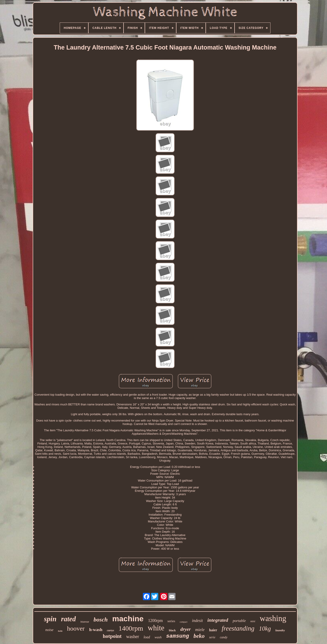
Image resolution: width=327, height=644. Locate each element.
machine (128, 619)
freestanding (238, 628)
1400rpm (131, 628)
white (156, 628)
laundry (280, 630)
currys (110, 630)
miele (200, 630)
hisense (85, 622)
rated (68, 619)
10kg (265, 629)
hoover (76, 628)
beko (199, 636)
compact (183, 622)
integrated (218, 620)
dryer (186, 629)
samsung (177, 636)
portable (239, 621)
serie (212, 637)
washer (133, 637)
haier (213, 630)
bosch (101, 620)
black (172, 630)
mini (253, 621)
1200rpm (155, 621)
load (147, 637)
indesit (197, 621)
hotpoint (112, 636)
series (171, 621)
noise (49, 630)
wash (158, 637)
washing (273, 618)
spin (50, 619)
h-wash (96, 630)
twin (60, 631)
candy (224, 637)
